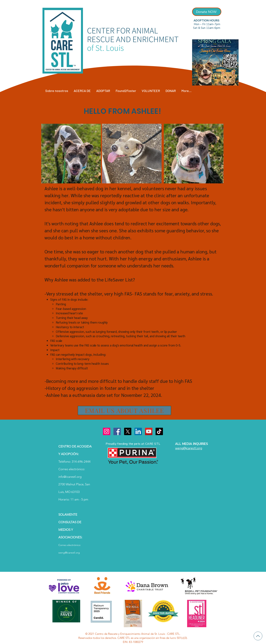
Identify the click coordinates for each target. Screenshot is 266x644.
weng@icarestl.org (69, 553)
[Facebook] (117, 431)
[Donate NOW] (207, 12)
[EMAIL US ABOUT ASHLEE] (124, 410)
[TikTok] (159, 431)
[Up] (258, 636)
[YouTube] (149, 431)
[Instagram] (107, 431)
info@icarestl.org (70, 477)
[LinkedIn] (138, 431)
